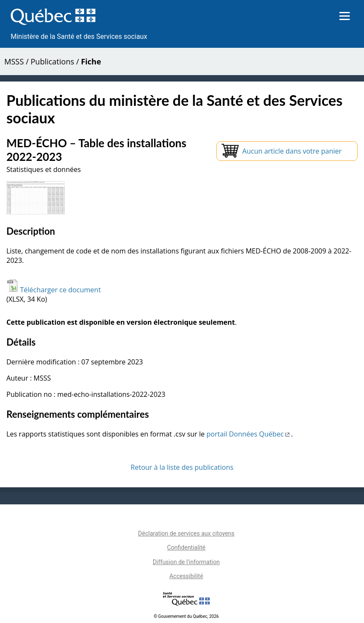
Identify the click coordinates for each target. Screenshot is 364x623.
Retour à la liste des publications (182, 467)
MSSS (14, 61)
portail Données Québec (249, 434)
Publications (52, 61)
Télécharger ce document (54, 290)
